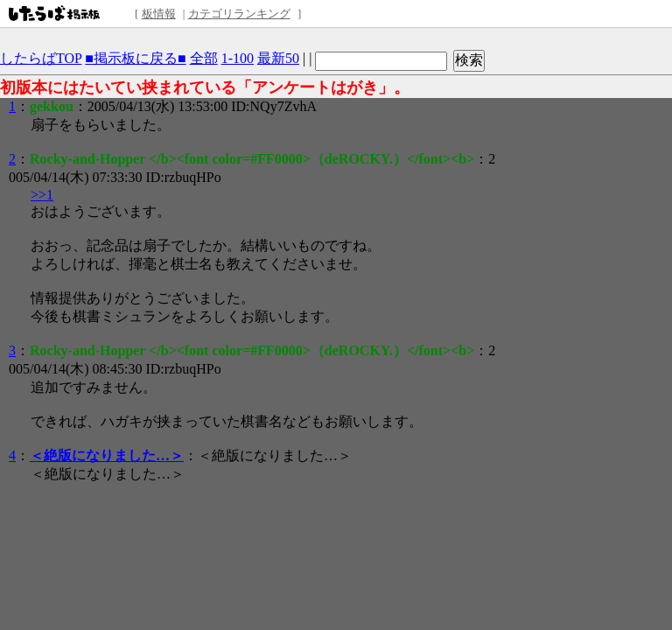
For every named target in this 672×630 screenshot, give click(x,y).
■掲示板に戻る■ (135, 58)
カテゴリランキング (239, 14)
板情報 (159, 14)
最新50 (278, 58)
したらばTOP (41, 58)
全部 (204, 58)
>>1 (42, 195)
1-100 (238, 58)
